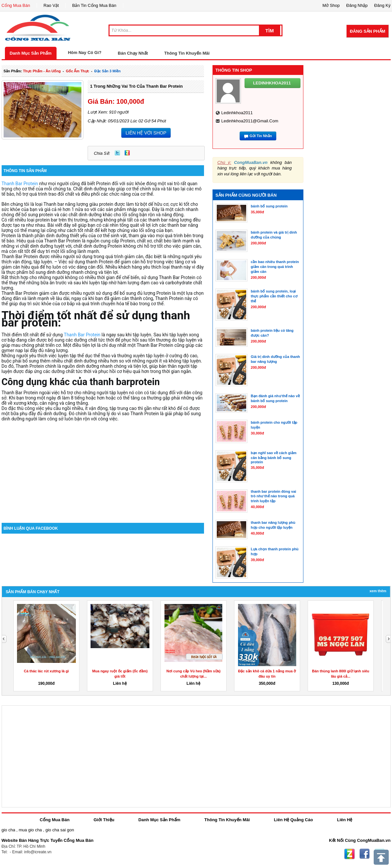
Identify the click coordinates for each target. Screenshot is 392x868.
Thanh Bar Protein (20, 184)
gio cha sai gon (60, 830)
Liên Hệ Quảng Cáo (293, 820)
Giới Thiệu (104, 820)
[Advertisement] (103, 467)
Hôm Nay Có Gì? (85, 53)
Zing (127, 153)
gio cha (9, 830)
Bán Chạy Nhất (133, 53)
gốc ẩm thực (78, 71)
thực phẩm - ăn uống (42, 71)
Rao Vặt (51, 5)
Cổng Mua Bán (16, 5)
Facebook (365, 854)
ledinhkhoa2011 (237, 113)
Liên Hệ (345, 820)
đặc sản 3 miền (108, 71)
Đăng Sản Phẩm (367, 31)
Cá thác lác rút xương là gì (46, 671)
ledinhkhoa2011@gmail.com (250, 121)
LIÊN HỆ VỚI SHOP (146, 133)
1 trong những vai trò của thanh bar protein (136, 86)
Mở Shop (331, 5)
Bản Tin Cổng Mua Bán (94, 5)
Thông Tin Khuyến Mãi (187, 53)
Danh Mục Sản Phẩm (31, 53)
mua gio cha (30, 830)
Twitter (117, 153)
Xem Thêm (378, 591)
